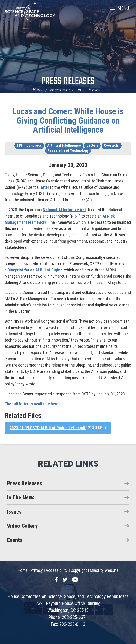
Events (15, 540)
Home (38, 90)
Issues (14, 512)
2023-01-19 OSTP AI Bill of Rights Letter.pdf (48, 428)
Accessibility (57, 570)
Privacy (37, 570)
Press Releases (68, 82)
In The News (21, 498)
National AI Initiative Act (64, 210)
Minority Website (104, 570)
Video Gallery (22, 526)
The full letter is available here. (33, 404)
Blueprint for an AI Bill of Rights (35, 270)
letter (45, 187)
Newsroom (60, 90)
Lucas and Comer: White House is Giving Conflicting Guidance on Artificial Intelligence (68, 121)
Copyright (79, 570)
